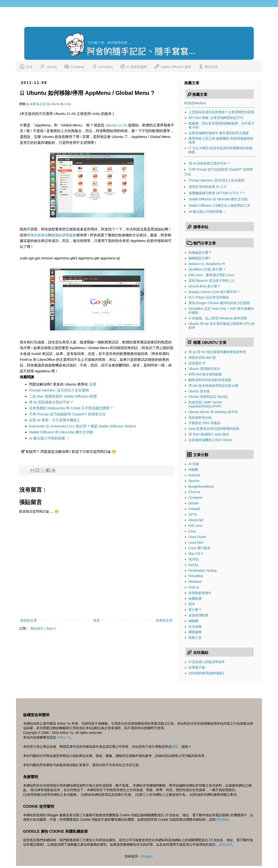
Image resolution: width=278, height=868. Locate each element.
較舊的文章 (164, 620)
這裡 (93, 384)
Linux (192, 531)
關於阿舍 (208, 66)
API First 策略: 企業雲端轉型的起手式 (216, 118)
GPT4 (193, 514)
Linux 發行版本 (199, 548)
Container (74, 66)
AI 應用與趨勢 (133, 66)
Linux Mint (196, 542)
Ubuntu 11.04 (116, 125)
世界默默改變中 (200, 593)
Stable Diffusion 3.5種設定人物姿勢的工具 (219, 205)
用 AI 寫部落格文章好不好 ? (51, 402)
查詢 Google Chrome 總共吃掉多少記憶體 (219, 303)
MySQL (194, 559)
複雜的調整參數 (64, 235)
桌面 (33, 104)
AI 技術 (194, 464)
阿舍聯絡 (222, 820)
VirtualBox (196, 576)
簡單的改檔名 (37, 235)
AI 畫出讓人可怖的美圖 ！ (49, 438)
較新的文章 (29, 620)
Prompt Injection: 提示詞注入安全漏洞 (59, 390)
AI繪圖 (193, 470)
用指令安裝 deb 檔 (202, 358)
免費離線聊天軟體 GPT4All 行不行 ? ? (217, 193)
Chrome (194, 492)
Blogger (147, 856)
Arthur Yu (64, 737)
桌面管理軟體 (198, 615)
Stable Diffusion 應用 (173, 66)
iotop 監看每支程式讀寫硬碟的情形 (214, 429)
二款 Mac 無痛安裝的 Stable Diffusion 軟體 (63, 396)
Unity (68, 104)
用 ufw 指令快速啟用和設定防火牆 (213, 386)
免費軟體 (195, 599)
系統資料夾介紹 (200, 418)
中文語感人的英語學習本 (207, 662)
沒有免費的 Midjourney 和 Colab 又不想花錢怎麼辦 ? (71, 408)
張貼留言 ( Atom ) (43, 628)
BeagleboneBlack (201, 486)
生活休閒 (195, 627)
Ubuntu (48, 66)
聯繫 (175, 747)
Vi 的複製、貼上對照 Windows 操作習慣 (218, 318)
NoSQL (194, 565)
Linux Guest (197, 537)
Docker (194, 503)
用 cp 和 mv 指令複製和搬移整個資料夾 (217, 352)
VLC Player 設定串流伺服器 (209, 297)
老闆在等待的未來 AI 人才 (208, 187)
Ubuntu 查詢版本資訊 (204, 369)
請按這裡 (225, 844)
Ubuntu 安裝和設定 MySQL (208, 397)
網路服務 (195, 632)
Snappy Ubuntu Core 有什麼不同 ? (214, 292)
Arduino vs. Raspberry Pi (207, 264)
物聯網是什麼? (199, 258)
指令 (192, 604)
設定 (44, 104)
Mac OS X (196, 554)
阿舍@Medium (195, 103)
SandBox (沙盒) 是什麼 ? (207, 269)
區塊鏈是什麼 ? (200, 253)
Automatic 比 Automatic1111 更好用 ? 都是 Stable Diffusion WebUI (82, 426)
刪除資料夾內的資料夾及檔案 (210, 380)
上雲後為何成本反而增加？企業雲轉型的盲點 (221, 112)
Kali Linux (196, 526)
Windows (195, 582)
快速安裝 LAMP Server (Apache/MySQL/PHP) (205, 404)
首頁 (26, 66)
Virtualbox (102, 66)
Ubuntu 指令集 (199, 391)
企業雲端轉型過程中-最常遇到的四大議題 (219, 133)
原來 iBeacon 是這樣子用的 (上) (212, 281)
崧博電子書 (197, 667)
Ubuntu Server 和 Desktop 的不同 (213, 412)
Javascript (196, 520)
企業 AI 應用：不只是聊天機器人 (55, 420)
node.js (194, 587)
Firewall (194, 509)
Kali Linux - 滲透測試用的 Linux (211, 275)
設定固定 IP (197, 363)
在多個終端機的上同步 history (210, 440)
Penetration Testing (203, 571)
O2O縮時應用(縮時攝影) (206, 673)
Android (194, 475)
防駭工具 (195, 638)
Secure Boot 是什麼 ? (204, 286)
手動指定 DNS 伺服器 (204, 423)
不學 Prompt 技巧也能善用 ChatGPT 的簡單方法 (67, 414)
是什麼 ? (195, 610)
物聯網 (193, 621)
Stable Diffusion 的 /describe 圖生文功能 (61, 432)
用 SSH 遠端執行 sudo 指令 (209, 434)
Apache (194, 481)
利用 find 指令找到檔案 (205, 374)
